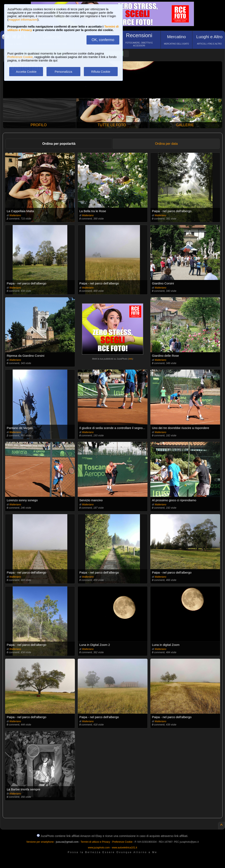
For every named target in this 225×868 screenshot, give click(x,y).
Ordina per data (166, 144)
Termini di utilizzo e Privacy (95, 842)
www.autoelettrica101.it (124, 848)
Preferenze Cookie (20, 57)
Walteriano (15, 215)
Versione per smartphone (40, 842)
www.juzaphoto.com (99, 848)
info (131, 359)
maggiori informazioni (23, 19)
